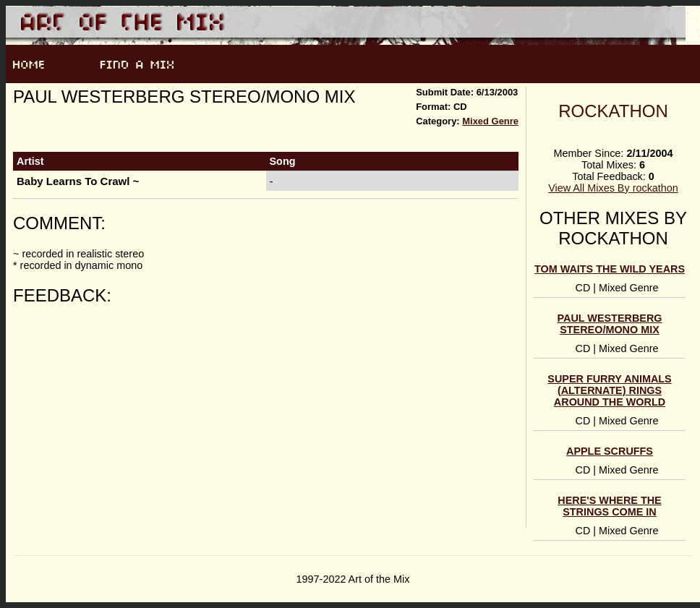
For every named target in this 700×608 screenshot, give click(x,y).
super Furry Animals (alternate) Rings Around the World (609, 390)
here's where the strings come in (609, 506)
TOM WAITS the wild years (610, 269)
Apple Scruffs (610, 451)
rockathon (613, 111)
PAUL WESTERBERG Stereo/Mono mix (610, 324)
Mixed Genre (490, 121)
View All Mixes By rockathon (613, 188)
